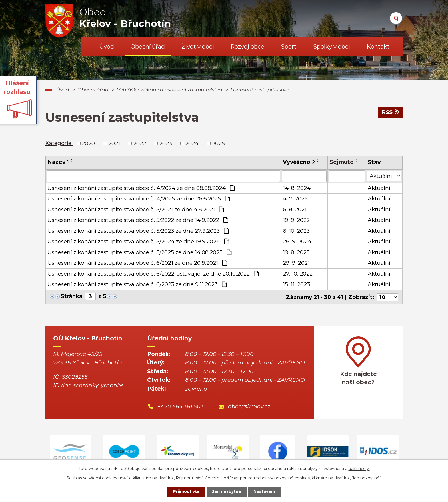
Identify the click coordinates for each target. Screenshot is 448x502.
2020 (88, 143)
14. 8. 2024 (296, 188)
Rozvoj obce (247, 47)
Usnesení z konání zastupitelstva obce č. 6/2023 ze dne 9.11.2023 (137, 284)
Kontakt (378, 47)
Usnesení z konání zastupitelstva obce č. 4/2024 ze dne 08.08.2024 (141, 188)
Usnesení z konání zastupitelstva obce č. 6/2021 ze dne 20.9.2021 (137, 263)
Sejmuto (342, 162)
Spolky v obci (332, 47)
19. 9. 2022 (296, 220)
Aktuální (379, 188)
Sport (289, 47)
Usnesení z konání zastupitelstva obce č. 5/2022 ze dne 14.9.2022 (138, 220)
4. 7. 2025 (295, 199)
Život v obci (198, 47)
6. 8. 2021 (294, 209)
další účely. (359, 468)
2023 (166, 143)
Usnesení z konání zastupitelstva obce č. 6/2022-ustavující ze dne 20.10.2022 (153, 274)
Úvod (107, 47)
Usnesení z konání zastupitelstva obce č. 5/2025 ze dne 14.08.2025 (139, 252)
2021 (114, 143)
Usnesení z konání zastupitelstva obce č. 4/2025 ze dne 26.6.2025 (139, 199)
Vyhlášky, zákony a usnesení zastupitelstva (170, 90)
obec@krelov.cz (249, 406)
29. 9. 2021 (296, 263)
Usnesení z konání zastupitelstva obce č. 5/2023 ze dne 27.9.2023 (138, 231)
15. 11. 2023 (296, 284)
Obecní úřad (148, 47)
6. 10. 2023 (296, 231)
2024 (192, 143)
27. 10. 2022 (297, 274)
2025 (218, 143)
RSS (390, 113)
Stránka (72, 296)
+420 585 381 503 (181, 406)
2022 (140, 143)
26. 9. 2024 (297, 241)
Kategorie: (59, 143)
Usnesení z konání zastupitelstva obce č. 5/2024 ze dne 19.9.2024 (138, 241)
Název (58, 162)
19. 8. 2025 (296, 252)
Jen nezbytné (227, 491)
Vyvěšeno (299, 162)
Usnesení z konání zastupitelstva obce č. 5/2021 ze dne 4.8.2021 (136, 209)
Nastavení (266, 491)
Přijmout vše (185, 491)
